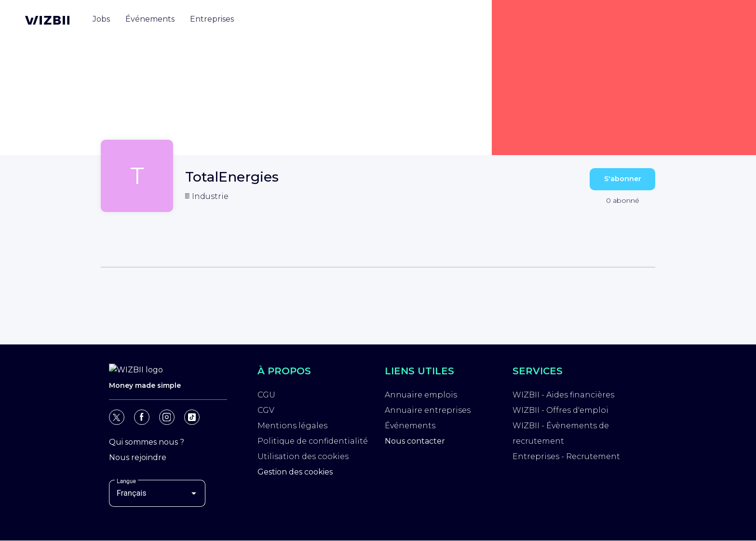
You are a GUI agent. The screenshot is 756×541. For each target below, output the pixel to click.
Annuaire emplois (421, 395)
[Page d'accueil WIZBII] (47, 20)
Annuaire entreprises (428, 410)
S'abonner (623, 179)
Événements (410, 426)
